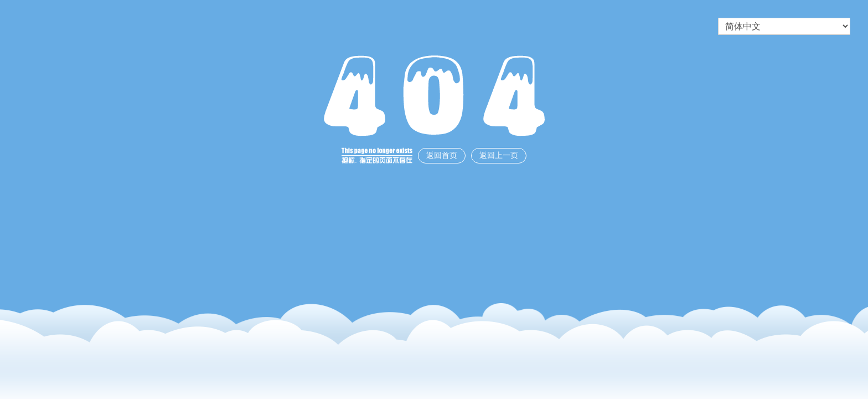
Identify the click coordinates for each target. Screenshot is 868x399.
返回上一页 (499, 155)
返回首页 (442, 155)
